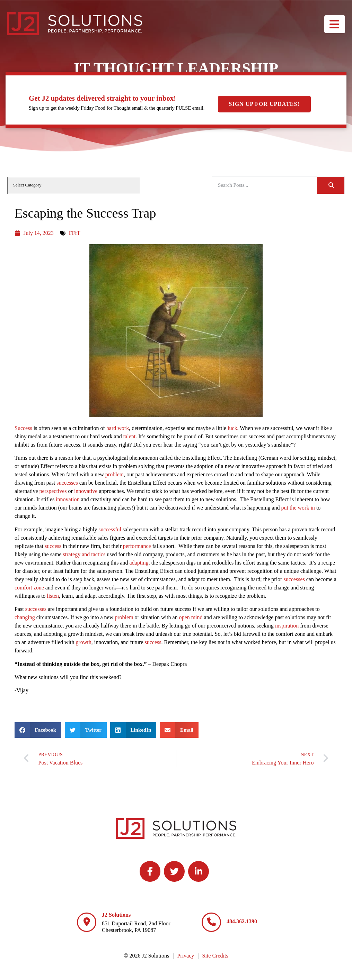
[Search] (331, 185)
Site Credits (215, 956)
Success (23, 428)
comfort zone (29, 588)
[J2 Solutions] (87, 922)
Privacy (186, 956)
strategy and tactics (84, 554)
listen (53, 596)
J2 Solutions (116, 915)
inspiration (287, 626)
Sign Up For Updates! (264, 104)
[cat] (74, 185)
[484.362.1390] (211, 922)
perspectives (53, 491)
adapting (139, 563)
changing (25, 617)
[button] (38, 730)
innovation (68, 499)
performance (137, 546)
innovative (86, 491)
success (53, 546)
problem (115, 474)
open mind (191, 617)
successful (110, 529)
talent (130, 436)
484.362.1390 (242, 921)
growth (83, 642)
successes (67, 483)
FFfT (75, 233)
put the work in (298, 508)
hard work (118, 428)
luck (232, 428)
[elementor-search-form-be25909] (264, 185)
